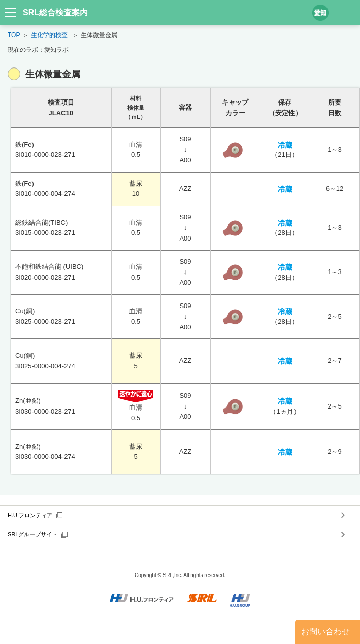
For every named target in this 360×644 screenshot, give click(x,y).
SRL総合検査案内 (55, 12)
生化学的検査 (49, 35)
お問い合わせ (325, 632)
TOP (14, 35)
